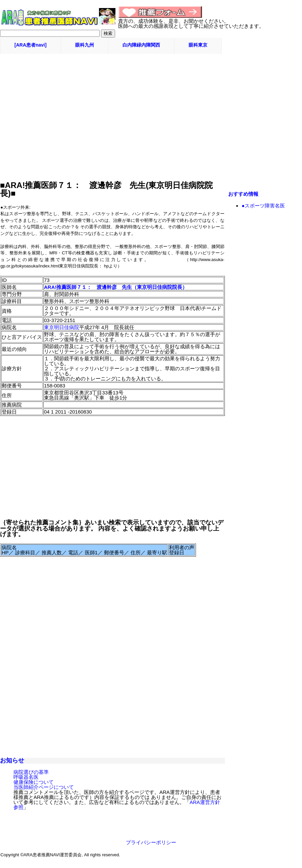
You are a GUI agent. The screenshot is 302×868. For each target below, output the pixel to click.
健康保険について (34, 782)
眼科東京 (198, 45)
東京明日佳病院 (62, 327)
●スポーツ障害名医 (263, 206)
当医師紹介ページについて (44, 787)
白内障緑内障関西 (141, 45)
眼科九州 (85, 45)
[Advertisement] (151, 69)
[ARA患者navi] (31, 45)
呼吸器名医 (26, 777)
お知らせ (12, 760)
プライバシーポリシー (151, 842)
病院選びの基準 (31, 772)
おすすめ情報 (243, 194)
